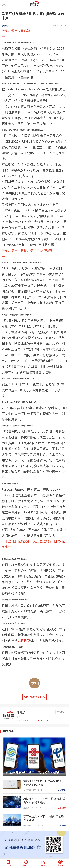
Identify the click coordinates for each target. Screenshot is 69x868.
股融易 (7, 30)
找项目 (34, 683)
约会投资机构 (37, 697)
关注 (62, 712)
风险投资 (24, 640)
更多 (63, 731)
